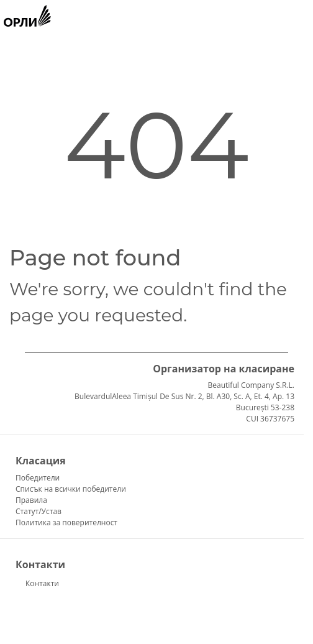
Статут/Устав (39, 511)
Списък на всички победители (71, 489)
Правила (31, 500)
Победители (38, 478)
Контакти (42, 583)
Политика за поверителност (66, 522)
